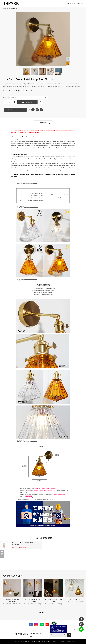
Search (74, 3)
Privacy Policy (70, 641)
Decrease (4, 102)
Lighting (10, 8)
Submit (69, 635)
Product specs (28, 97)
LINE (37, 110)
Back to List (44, 613)
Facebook (33, 110)
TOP (83, 563)
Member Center (71, 3)
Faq (22, 630)
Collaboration (62, 630)
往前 (76, 576)
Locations (10, 630)
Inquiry (34, 630)
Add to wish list (41, 102)
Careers (47, 630)
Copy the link (41, 109)
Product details (42, 123)
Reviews (77, 630)
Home (4, 8)
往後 (82, 576)
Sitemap (62, 641)
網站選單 (82, 3)
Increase (15, 102)
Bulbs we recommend (16, 110)
